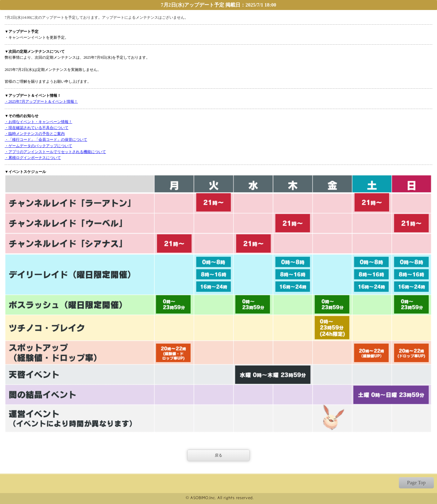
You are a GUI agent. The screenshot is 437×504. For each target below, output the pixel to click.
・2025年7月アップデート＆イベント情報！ (41, 101)
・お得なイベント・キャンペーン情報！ (38, 122)
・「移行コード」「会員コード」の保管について (46, 140)
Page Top (416, 483)
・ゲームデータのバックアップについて (38, 146)
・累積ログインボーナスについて (33, 158)
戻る (219, 455)
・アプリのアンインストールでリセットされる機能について (55, 152)
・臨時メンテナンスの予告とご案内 (35, 134)
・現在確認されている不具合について (37, 128)
